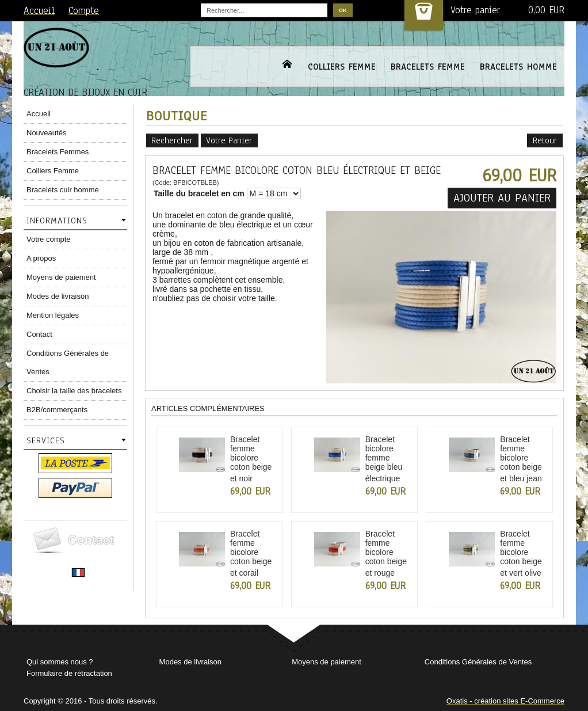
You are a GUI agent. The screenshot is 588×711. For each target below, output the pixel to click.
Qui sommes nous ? (60, 662)
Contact (39, 334)
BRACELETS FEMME (428, 67)
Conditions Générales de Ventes (68, 362)
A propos (41, 258)
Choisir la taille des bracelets (74, 391)
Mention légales (53, 315)
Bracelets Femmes (58, 152)
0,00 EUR (546, 10)
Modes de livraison (58, 296)
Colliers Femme (53, 171)
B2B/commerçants (57, 410)
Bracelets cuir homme (63, 190)
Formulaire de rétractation (69, 673)
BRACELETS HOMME (518, 67)
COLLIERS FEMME (342, 67)
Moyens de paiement (61, 277)
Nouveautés (46, 133)
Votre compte (49, 239)
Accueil (39, 114)
